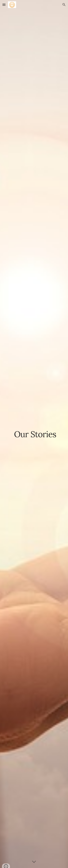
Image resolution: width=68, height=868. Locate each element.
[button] (4, 5)
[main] (34, 434)
